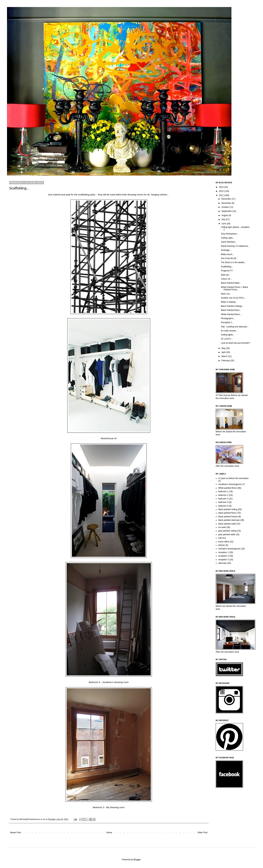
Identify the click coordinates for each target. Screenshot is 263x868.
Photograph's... (228, 318)
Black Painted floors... (231, 310)
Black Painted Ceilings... (232, 306)
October (225, 207)
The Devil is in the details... (233, 262)
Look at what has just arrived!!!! (235, 343)
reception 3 (223, 560)
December (227, 199)
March (225, 356)
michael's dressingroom (229, 549)
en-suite (222, 527)
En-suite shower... (229, 331)
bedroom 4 (223, 502)
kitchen (222, 545)
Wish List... (226, 294)
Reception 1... (227, 322)
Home (109, 833)
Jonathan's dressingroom (230, 484)
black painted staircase (229, 520)
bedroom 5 (223, 506)
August (225, 215)
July (224, 219)
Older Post (202, 833)
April (224, 352)
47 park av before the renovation (233, 478)
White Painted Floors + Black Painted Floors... (234, 288)
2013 (222, 187)
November (227, 203)
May (224, 348)
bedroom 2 (223, 495)
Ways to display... (229, 302)
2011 (222, 195)
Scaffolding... (227, 267)
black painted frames (228, 517)
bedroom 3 (223, 499)
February (226, 361)
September (227, 211)
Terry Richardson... (230, 234)
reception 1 (223, 552)
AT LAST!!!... (227, 339)
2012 (222, 191)
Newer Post (15, 833)
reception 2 (223, 556)
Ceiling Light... (228, 238)
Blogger (137, 860)
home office (224, 542)
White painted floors (228, 488)
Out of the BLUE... (229, 258)
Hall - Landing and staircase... (235, 327)
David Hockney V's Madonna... (235, 246)
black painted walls (227, 524)
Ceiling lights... (228, 335)
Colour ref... (226, 279)
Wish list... (226, 275)
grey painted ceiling (227, 531)
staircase (222, 563)
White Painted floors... (231, 314)
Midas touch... (227, 254)
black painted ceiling (228, 509)
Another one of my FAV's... (233, 298)
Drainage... (226, 250)
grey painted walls (227, 534)
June (224, 224)
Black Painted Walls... (231, 283)
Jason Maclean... (229, 242)
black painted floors (227, 513)
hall (220, 538)
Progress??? (227, 271)
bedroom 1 (223, 491)
